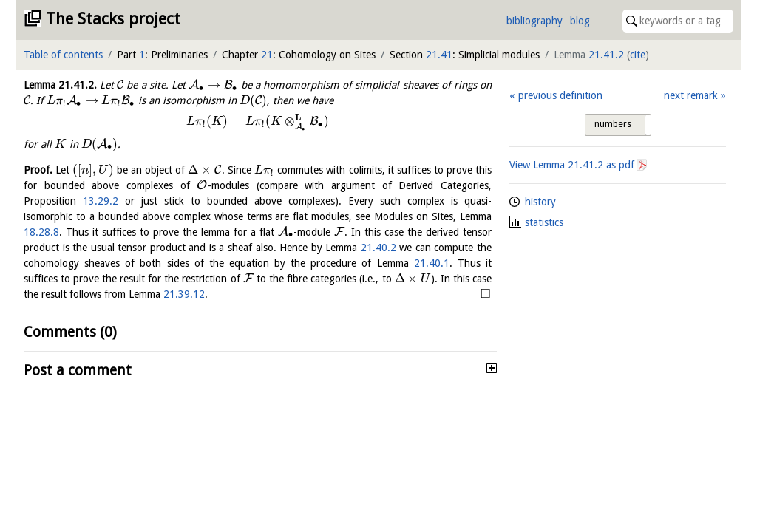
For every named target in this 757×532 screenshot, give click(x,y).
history (540, 202)
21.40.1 (432, 263)
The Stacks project (113, 19)
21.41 (439, 55)
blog (580, 21)
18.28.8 (41, 232)
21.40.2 (378, 248)
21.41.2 (606, 55)
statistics (544, 222)
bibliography (534, 21)
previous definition (560, 95)
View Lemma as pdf (572, 165)
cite (638, 55)
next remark (691, 95)
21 (267, 55)
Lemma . (60, 85)
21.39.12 (184, 294)
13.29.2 (101, 201)
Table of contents (63, 55)
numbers (613, 124)
